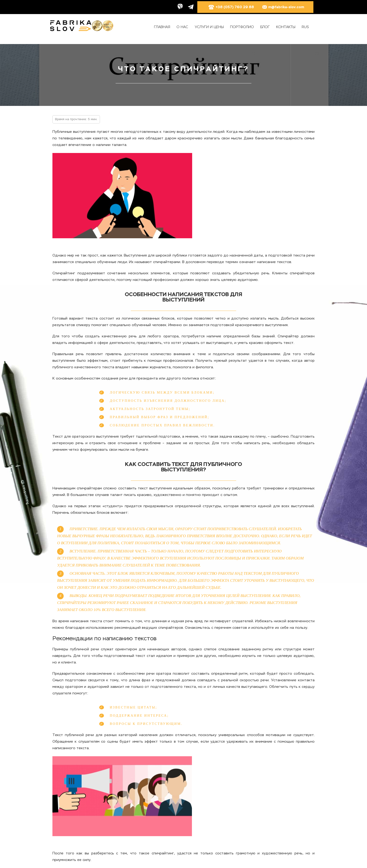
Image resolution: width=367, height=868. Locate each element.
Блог (265, 27)
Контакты (286, 27)
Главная (162, 27)
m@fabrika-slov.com (283, 7)
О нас (182, 27)
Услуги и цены (209, 27)
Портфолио (242, 27)
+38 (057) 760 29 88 (231, 7)
